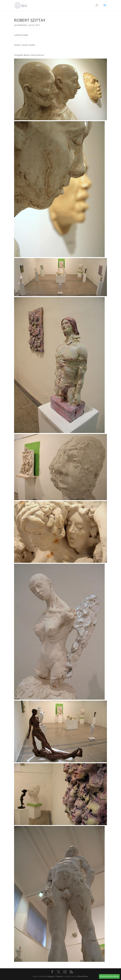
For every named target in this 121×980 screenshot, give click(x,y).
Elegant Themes (55, 976)
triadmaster (22, 25)
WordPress (83, 976)
